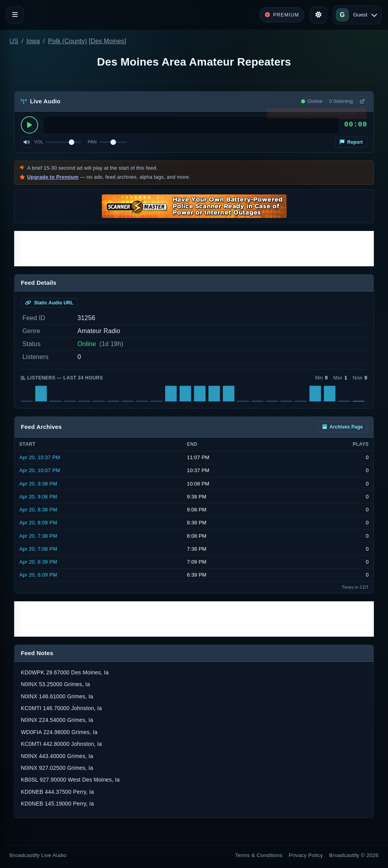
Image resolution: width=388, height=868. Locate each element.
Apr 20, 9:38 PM (38, 484)
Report (351, 142)
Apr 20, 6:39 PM (38, 562)
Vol (39, 142)
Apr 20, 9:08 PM (38, 497)
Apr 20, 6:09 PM (38, 575)
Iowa (33, 41)
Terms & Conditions (259, 855)
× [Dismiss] (361, 115)
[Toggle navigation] (15, 15)
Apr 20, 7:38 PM (38, 536)
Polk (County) (67, 41)
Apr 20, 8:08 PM (38, 523)
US (14, 41)
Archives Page (343, 427)
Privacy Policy (306, 855)
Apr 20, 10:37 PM (40, 457)
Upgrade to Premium (53, 177)
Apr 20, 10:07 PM (40, 470)
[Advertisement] (194, 249)
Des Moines (107, 41)
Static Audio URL (49, 303)
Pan (92, 142)
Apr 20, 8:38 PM (38, 510)
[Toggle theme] (318, 15)
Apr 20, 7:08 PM (38, 549)
